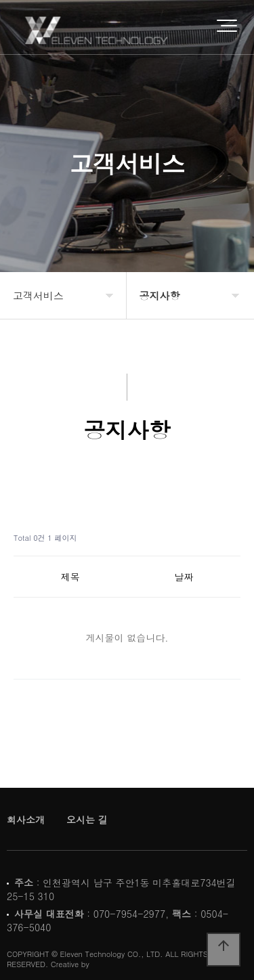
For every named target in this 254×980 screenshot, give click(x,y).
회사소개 (26, 820)
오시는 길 (87, 820)
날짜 (184, 577)
